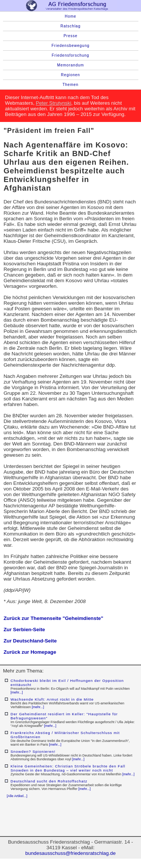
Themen (70, 85)
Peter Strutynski (53, 103)
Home (70, 16)
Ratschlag (70, 26)
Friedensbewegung (70, 46)
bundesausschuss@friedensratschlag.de (70, 853)
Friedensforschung (71, 55)
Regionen (70, 75)
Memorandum (71, 65)
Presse (70, 36)
